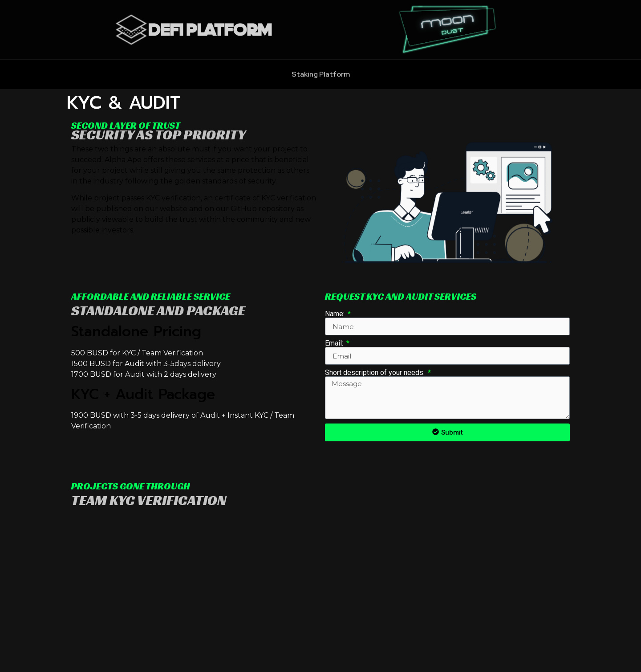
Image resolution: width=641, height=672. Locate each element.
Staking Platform (321, 79)
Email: (335, 343)
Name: (336, 314)
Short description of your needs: (376, 373)
